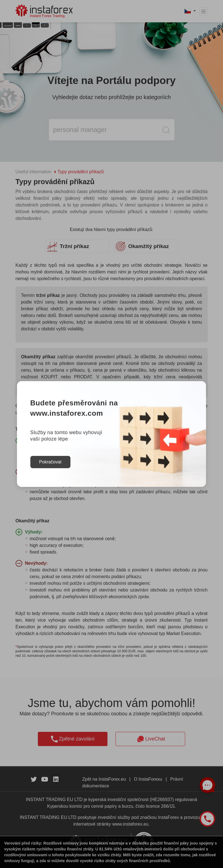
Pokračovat (50, 462)
